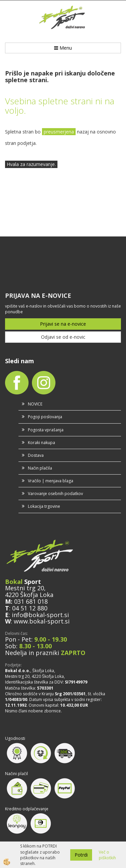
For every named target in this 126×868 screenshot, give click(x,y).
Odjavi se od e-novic (63, 337)
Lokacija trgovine (44, 506)
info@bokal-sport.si (40, 615)
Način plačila (40, 468)
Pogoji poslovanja (45, 417)
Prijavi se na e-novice (63, 324)
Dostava (36, 455)
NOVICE (35, 404)
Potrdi (81, 855)
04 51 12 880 (30, 608)
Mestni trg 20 (25, 588)
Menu (63, 48)
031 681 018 (31, 601)
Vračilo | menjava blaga (51, 481)
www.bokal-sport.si (42, 621)
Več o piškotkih (107, 855)
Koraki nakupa (41, 443)
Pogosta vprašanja (46, 430)
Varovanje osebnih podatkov (55, 494)
